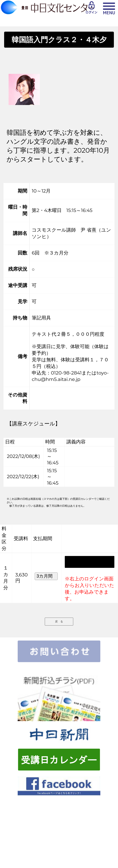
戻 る (59, 621)
